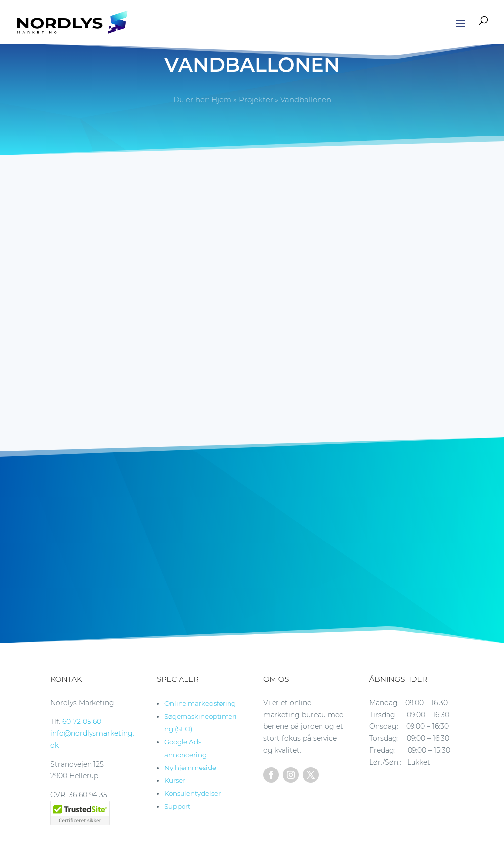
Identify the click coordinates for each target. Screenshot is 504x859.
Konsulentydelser (192, 793)
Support (177, 806)
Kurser (175, 780)
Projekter (256, 100)
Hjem (221, 100)
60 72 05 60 (82, 722)
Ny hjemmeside (190, 768)
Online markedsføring (200, 703)
